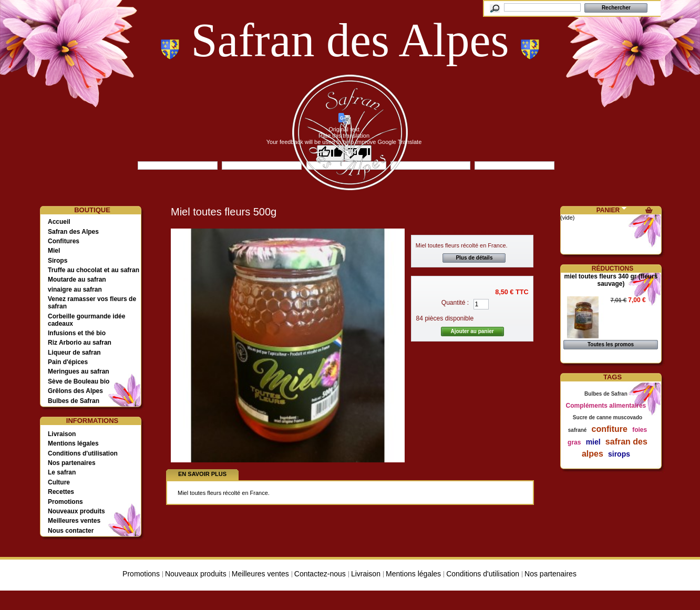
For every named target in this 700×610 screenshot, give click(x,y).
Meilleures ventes (74, 521)
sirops (619, 454)
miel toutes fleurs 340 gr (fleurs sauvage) (611, 280)
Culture (59, 482)
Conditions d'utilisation (83, 453)
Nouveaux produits (76, 511)
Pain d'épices (68, 362)
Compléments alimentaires (606, 406)
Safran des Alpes (73, 232)
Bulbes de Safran (74, 401)
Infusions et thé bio (77, 333)
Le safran (62, 472)
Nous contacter (71, 531)
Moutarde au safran (77, 280)
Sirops (58, 261)
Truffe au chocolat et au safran (94, 270)
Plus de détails (474, 258)
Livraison (62, 434)
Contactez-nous (320, 574)
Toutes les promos (611, 344)
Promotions (65, 502)
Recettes (61, 492)
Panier (608, 210)
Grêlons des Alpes (75, 391)
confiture (610, 429)
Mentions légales (73, 443)
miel (593, 442)
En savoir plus (202, 474)
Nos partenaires (72, 463)
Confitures (64, 241)
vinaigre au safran (75, 290)
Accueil (59, 222)
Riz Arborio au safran (80, 343)
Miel (54, 251)
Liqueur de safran (74, 353)
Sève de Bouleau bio (79, 381)
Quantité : (455, 303)
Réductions (612, 268)
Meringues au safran (79, 371)
